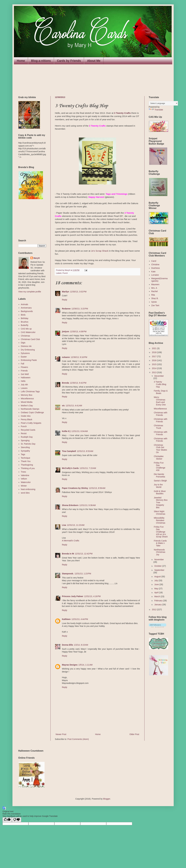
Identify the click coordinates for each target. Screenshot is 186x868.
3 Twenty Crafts (122, 113)
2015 (154, 364)
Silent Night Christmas (159, 513)
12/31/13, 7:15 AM (88, 468)
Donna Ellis (68, 645)
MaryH (37, 258)
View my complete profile (30, 292)
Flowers (24, 367)
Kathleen (66, 619)
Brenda (66, 383)
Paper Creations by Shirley (75, 488)
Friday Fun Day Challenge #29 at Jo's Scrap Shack (161, 532)
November (159, 560)
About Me (94, 61)
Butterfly (25, 325)
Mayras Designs (70, 665)
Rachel (154, 291)
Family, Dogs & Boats (161, 392)
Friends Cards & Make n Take (160, 543)
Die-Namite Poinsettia (159, 475)
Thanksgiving (27, 465)
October (158, 566)
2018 (154, 352)
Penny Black (27, 419)
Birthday (25, 318)
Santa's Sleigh (160, 481)
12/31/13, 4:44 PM (80, 619)
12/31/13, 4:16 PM (92, 596)
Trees (23, 472)
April (157, 592)
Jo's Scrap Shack (100, 251)
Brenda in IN (68, 554)
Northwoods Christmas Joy (159, 552)
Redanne (66, 309)
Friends (24, 371)
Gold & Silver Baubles (160, 492)
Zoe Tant (155, 305)
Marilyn (66, 292)
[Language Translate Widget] (163, 103)
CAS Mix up (26, 329)
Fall (22, 364)
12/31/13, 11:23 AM (76, 525)
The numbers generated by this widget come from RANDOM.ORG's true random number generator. (30, 219)
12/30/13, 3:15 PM (80, 309)
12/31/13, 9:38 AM (88, 505)
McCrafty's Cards (70, 468)
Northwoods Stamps (30, 409)
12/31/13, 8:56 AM (97, 488)
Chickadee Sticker (159, 458)
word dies (25, 493)
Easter (24, 357)
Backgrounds (27, 311)
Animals (24, 304)
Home (21, 61)
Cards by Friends (69, 61)
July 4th (24, 385)
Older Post (134, 734)
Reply (65, 300)
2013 (154, 372)
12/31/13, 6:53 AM (85, 451)
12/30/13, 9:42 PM (78, 383)
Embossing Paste (29, 360)
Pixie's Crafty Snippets (31, 423)
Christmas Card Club (30, 339)
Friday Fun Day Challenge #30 (159, 466)
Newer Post (61, 734)
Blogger (107, 799)
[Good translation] (7, 820)
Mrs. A (154, 288)
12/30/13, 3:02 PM (78, 292)
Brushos (25, 322)
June (157, 584)
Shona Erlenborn (70, 505)
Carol (154, 261)
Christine (155, 265)
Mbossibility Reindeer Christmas (159, 520)
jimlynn (66, 332)
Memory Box (27, 395)
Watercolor (26, 482)
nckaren (66, 357)
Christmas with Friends (160, 414)
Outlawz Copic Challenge (32, 412)
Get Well (25, 374)
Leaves (24, 388)
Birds (23, 315)
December (159, 376)
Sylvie (154, 302)
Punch (65, 273)
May (157, 589)
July (156, 580)
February (159, 601)
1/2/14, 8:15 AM (81, 645)
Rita (153, 295)
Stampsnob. (68, 574)
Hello (23, 381)
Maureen (155, 284)
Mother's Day (27, 406)
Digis (23, 343)
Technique (26, 458)
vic (63, 406)
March (157, 596)
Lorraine (155, 275)
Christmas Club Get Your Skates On (160, 449)
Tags (23, 454)
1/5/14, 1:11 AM (85, 665)
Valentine (25, 475)
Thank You (26, 461)
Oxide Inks (26, 416)
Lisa (64, 525)
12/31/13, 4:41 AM (74, 406)
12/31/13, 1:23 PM (83, 574)
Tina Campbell (69, 451)
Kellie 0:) (66, 431)
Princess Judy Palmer (73, 596)
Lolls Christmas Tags (30, 391)
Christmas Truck (158, 427)
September (159, 570)
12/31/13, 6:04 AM (80, 431)
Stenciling (25, 447)
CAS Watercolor (28, 332)
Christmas (25, 336)
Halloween (26, 378)
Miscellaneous (27, 399)
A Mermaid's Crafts (71, 541)
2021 (154, 348)
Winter (24, 486)
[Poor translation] (17, 820)
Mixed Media (27, 402)
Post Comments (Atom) (78, 739)
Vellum (24, 479)
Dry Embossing (28, 350)
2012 (154, 610)
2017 (154, 356)
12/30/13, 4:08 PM (78, 332)
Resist (24, 433)
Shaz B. (155, 298)
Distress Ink (26, 346)
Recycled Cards (28, 430)
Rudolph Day (27, 437)
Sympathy (25, 451)
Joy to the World (158, 486)
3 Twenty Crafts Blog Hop (160, 384)
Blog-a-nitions (41, 61)
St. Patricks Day (28, 444)
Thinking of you (28, 468)
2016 (154, 360)
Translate (156, 110)
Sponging (25, 440)
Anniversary (26, 308)
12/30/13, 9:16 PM (79, 357)
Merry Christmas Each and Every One (160, 401)
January (158, 605)
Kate (153, 272)
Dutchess (156, 268)
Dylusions (25, 353)
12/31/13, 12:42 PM (84, 554)
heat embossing (28, 489)
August (158, 577)
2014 (154, 368)
